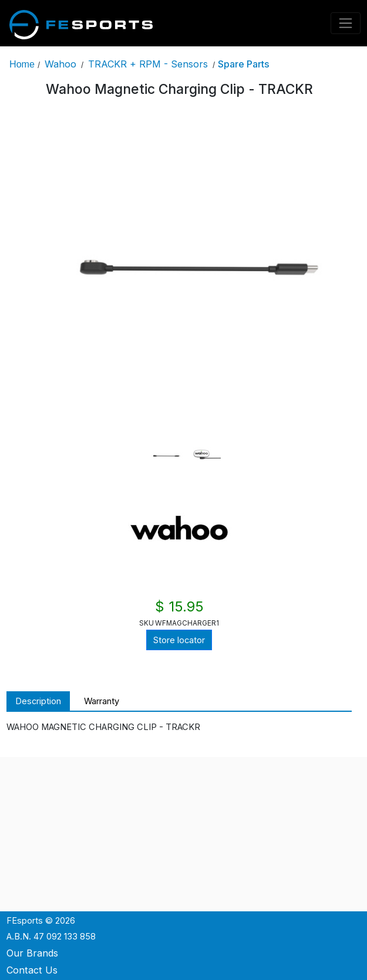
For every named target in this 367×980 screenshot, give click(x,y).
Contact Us (32, 970)
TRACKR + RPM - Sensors (148, 64)
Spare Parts (244, 64)
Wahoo (60, 64)
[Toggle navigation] (346, 23)
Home (22, 64)
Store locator (179, 640)
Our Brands (32, 953)
